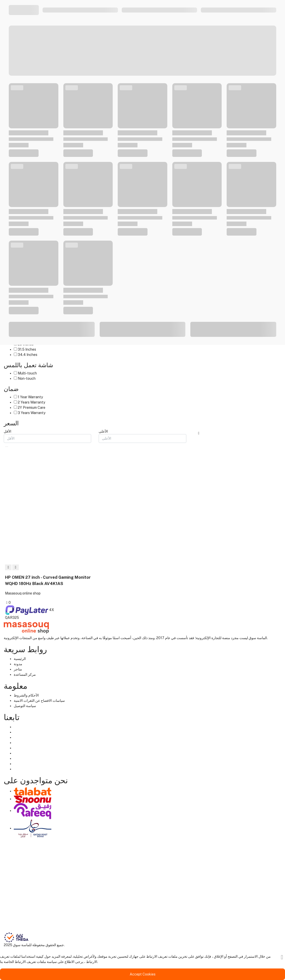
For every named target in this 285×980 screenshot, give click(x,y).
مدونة (18, 664)
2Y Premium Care (32, 408)
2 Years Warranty (31, 402)
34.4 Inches (28, 355)
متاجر (18, 669)
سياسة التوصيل (25, 706)
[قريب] (282, 957)
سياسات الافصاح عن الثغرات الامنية (39, 701)
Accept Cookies (143, 974)
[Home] (26, 627)
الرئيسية (20, 659)
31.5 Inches (27, 349)
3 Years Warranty (32, 413)
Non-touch (27, 378)
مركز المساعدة (25, 674)
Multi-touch (27, 373)
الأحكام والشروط (26, 695)
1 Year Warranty (30, 397)
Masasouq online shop (23, 593)
